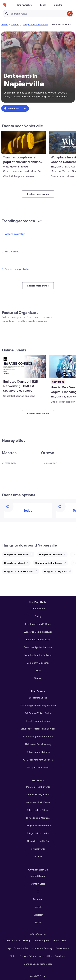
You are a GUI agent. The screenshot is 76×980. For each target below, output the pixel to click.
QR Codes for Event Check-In (38, 760)
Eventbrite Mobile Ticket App (38, 632)
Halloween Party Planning (38, 744)
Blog (64, 941)
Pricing (38, 616)
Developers (61, 948)
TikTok (38, 922)
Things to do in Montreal (16, 555)
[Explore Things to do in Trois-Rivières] (37, 571)
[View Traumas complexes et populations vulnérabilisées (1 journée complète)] (24, 142)
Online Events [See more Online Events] (14, 350)
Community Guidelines (38, 663)
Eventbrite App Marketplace (38, 647)
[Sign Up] (58, 5)
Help (8, 948)
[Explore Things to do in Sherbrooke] (66, 563)
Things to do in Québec (56, 571)
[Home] (4, 5)
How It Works (13, 941)
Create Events (38, 608)
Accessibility (46, 956)
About (56, 941)
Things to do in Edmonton (38, 826)
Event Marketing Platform (38, 624)
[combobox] (15, 109)
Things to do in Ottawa (50, 555)
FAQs (38, 670)
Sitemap (38, 678)
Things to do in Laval (14, 563)
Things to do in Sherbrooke (49, 563)
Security (48, 948)
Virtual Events (38, 849)
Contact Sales (38, 884)
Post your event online (38, 767)
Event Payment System (38, 721)
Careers (18, 948)
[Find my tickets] (25, 5)
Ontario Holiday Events (38, 795)
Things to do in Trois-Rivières (19, 571)
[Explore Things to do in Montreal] (32, 554)
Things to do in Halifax (38, 841)
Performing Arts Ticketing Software (38, 705)
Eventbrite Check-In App (38, 639)
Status (13, 956)
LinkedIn (38, 907)
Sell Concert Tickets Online (38, 713)
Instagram (38, 915)
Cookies (59, 956)
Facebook (38, 899)
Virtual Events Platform (38, 752)
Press (28, 948)
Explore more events (38, 194)
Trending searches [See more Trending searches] (22, 221)
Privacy (33, 956)
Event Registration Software (38, 655)
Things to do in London (38, 833)
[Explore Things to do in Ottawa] (65, 554)
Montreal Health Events (38, 787)
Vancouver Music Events (38, 802)
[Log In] (43, 5)
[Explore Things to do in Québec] (71, 571)
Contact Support (38, 876)
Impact (37, 948)
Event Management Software (38, 736)
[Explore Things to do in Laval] (28, 563)
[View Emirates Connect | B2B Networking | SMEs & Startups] (24, 366)
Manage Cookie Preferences (38, 964)
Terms (23, 956)
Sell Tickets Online (38, 698)
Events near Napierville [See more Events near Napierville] (22, 126)
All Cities (38, 857)
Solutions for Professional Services (38, 729)
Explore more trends (38, 286)
